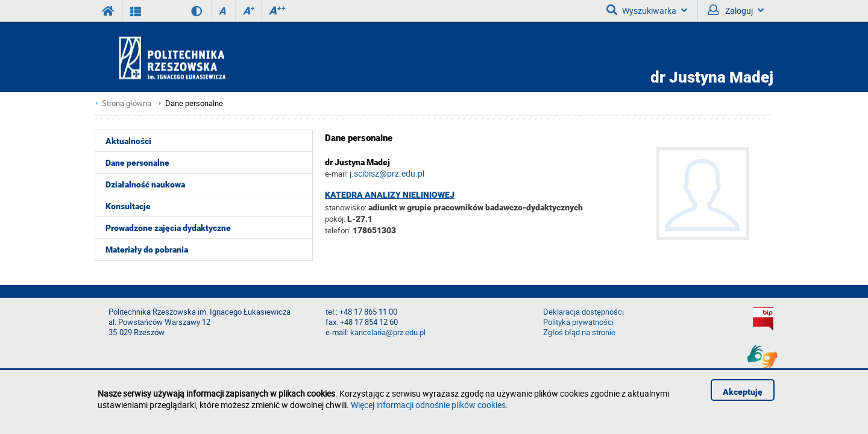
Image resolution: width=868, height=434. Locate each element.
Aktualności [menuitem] (128, 141)
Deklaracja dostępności (583, 312)
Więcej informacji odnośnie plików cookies (428, 405)
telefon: (338, 230)
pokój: (336, 219)
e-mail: (336, 174)
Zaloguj (736, 10)
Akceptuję (743, 392)
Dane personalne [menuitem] (137, 163)
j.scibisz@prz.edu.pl (387, 173)
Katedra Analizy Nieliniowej (390, 195)
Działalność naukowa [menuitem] (145, 184)
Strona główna (127, 103)
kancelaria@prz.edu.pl (388, 332)
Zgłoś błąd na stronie (579, 332)
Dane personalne (194, 103)
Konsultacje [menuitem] (128, 206)
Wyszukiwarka (647, 10)
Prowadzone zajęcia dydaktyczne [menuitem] (168, 228)
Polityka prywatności (578, 322)
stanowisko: (346, 207)
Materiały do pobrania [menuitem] (147, 250)
